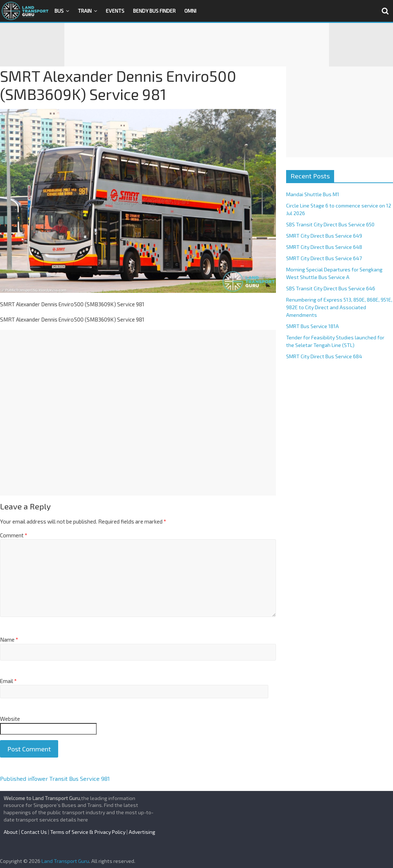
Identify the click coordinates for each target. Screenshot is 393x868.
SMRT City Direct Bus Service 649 (324, 236)
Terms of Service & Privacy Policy (88, 832)
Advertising (142, 832)
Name (9, 639)
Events (115, 11)
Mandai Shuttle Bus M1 (313, 194)
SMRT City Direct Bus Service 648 (324, 247)
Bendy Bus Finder (154, 11)
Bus (59, 11)
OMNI (190, 11)
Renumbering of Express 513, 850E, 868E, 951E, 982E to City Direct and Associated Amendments (339, 307)
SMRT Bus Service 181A (312, 326)
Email (8, 681)
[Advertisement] (197, 45)
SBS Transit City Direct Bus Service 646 (331, 288)
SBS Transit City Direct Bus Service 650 (330, 224)
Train (85, 11)
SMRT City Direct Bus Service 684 (324, 356)
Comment (14, 535)
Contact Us (34, 832)
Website (10, 719)
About (11, 832)
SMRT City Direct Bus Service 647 (324, 258)
